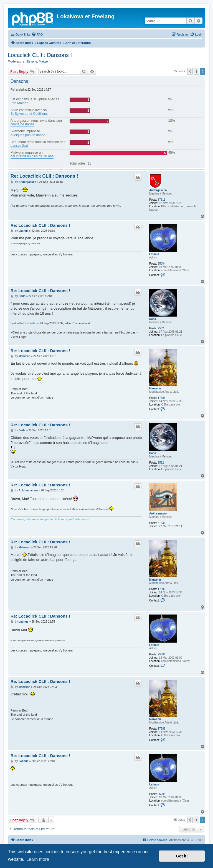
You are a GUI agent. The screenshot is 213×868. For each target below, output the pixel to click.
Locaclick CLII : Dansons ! (40, 55)
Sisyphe (32, 61)
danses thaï (19, 146)
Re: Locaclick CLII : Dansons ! (44, 176)
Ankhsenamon (159, 513)
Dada (153, 319)
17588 (162, 398)
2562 (161, 328)
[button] (190, 71)
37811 (162, 200)
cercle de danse (22, 124)
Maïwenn (45, 61)
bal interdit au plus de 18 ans (32, 156)
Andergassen (158, 190)
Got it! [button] (182, 856)
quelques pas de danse (28, 135)
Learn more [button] (38, 859)
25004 (162, 264)
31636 (162, 523)
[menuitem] (37, 34)
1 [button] (196, 71)
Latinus (154, 254)
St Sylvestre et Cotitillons (29, 114)
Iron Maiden (19, 103)
